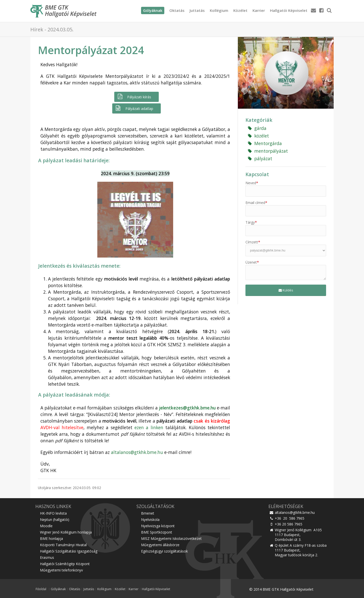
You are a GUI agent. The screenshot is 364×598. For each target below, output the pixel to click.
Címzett (253, 242)
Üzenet (252, 262)
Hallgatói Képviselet (289, 10)
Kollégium (219, 10)
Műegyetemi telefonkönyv (61, 570)
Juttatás (197, 10)
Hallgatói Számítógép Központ (65, 564)
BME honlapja (51, 538)
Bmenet (148, 513)
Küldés (286, 290)
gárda (257, 128)
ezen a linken (149, 427)
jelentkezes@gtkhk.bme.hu (187, 408)
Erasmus (47, 557)
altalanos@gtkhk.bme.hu (137, 452)
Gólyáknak (58, 589)
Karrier (259, 10)
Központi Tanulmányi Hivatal (63, 545)
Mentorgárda (265, 143)
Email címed (256, 203)
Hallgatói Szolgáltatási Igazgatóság (69, 551)
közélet (258, 136)
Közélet (240, 10)
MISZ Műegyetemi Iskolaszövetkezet (171, 538)
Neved (252, 183)
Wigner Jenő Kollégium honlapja (66, 532)
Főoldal (41, 589)
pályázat (260, 158)
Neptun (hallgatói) (55, 520)
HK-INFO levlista (53, 513)
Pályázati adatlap (134, 108)
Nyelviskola (150, 520)
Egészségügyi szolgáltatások (164, 551)
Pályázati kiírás (134, 97)
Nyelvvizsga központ (158, 526)
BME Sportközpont (157, 532)
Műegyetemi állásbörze (160, 545)
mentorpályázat (268, 151)
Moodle (46, 526)
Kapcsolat (257, 174)
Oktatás (177, 10)
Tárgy (251, 222)
